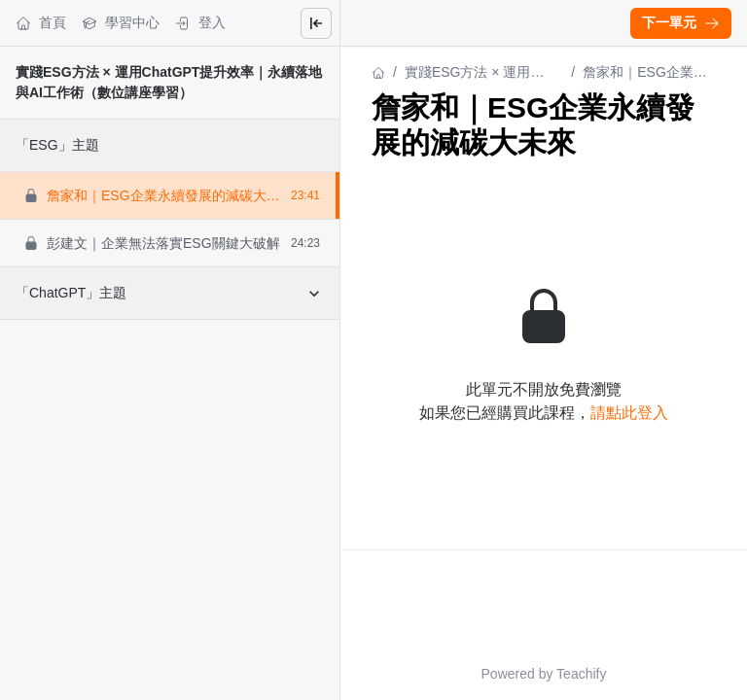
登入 (200, 23)
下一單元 (681, 22)
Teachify (581, 674)
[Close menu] (316, 23)
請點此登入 (629, 413)
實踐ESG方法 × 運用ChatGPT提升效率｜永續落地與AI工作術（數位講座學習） (480, 73)
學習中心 (121, 23)
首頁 (41, 23)
